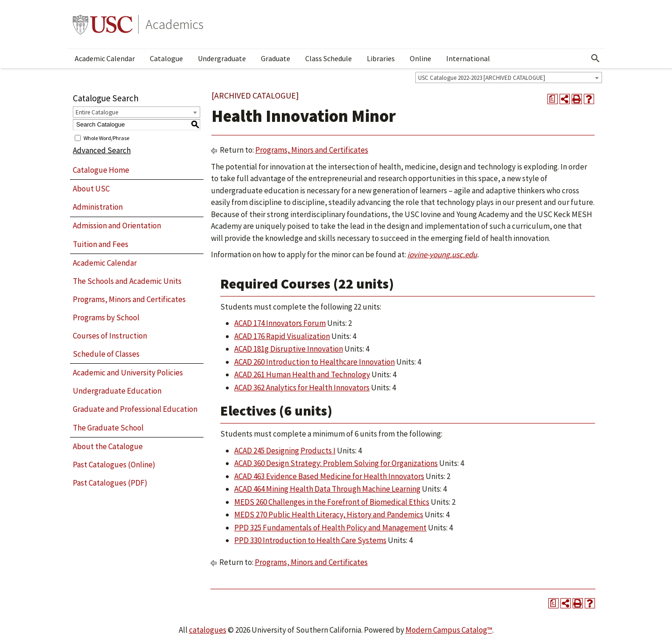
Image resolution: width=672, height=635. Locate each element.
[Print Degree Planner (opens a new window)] (553, 99)
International (468, 58)
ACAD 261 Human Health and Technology (302, 374)
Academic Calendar (105, 58)
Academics (175, 24)
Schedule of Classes (106, 354)
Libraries (381, 58)
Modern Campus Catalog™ (449, 630)
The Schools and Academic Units (127, 281)
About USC (91, 189)
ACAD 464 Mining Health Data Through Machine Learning (327, 489)
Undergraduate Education (117, 391)
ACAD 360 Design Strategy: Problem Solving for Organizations (336, 463)
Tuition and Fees (101, 244)
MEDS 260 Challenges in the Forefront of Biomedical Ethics (332, 502)
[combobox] (509, 78)
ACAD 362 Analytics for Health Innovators (302, 388)
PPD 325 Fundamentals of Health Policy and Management (330, 528)
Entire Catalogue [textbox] (97, 112)
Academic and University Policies (128, 373)
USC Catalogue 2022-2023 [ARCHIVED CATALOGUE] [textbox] (482, 78)
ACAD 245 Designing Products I (285, 451)
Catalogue (166, 58)
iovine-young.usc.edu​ (442, 254)
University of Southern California (103, 24)
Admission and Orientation (117, 226)
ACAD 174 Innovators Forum (280, 323)
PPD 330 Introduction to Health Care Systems (310, 540)
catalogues (208, 630)
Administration (98, 207)
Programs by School (106, 317)
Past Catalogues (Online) (114, 465)
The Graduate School (108, 428)
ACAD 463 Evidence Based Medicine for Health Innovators (329, 476)
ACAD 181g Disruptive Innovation (289, 349)
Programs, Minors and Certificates (129, 299)
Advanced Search (102, 150)
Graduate (276, 58)
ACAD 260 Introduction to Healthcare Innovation (315, 362)
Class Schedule (329, 58)
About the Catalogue (108, 446)
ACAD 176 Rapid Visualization (282, 336)
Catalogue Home (101, 170)
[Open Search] (595, 58)
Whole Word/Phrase (106, 138)
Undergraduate (222, 58)
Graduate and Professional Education (135, 409)
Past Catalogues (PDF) (110, 483)
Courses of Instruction (110, 336)
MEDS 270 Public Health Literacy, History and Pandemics (329, 515)
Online (420, 58)
